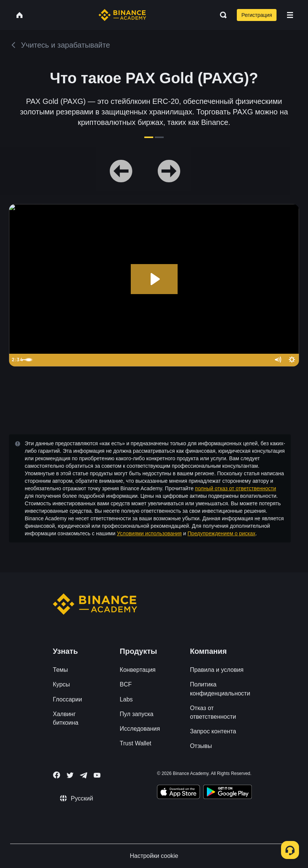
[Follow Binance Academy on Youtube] (97, 775)
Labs (126, 699)
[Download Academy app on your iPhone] (179, 793)
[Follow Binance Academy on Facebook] (57, 775)
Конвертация (138, 670)
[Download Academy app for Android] (227, 793)
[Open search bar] (221, 15)
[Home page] (122, 15)
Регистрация (257, 15)
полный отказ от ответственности (235, 488)
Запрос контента (213, 731)
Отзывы (201, 746)
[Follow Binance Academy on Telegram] (84, 775)
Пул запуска (137, 714)
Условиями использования (149, 533)
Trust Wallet (136, 743)
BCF (126, 684)
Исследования (140, 729)
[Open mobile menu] (290, 15)
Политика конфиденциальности (220, 689)
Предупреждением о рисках (222, 533)
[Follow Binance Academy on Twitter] (70, 775)
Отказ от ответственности (213, 712)
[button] (290, 15)
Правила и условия (217, 670)
